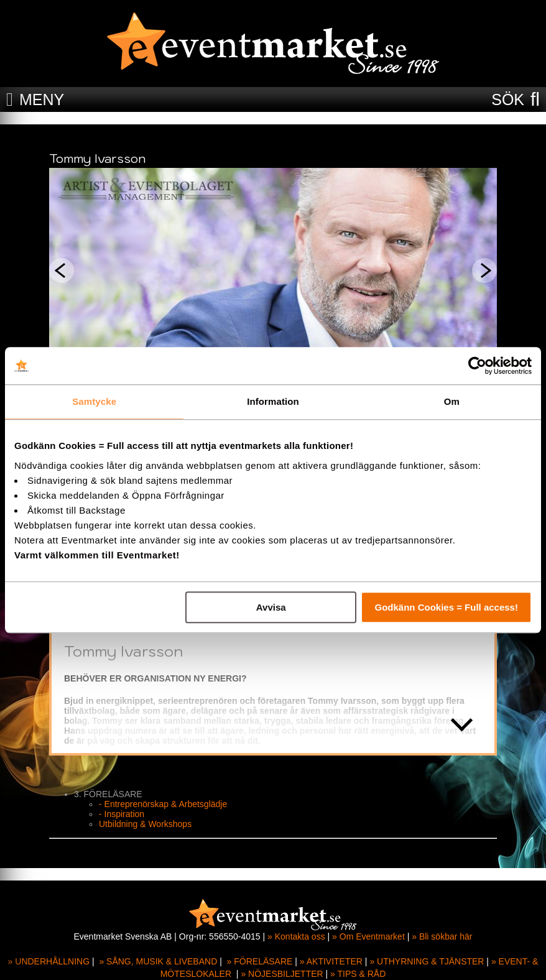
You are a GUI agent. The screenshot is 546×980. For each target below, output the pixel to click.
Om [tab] (452, 401)
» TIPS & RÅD (358, 974)
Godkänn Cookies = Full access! (446, 607)
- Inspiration (122, 814)
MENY (42, 99)
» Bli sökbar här (442, 936)
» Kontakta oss (296, 936)
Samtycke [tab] (94, 401)
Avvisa (271, 607)
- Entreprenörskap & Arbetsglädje (163, 804)
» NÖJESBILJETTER (282, 974)
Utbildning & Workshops (145, 824)
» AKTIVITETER (331, 961)
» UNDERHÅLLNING (49, 961)
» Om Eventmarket (368, 936)
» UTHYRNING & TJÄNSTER (427, 961)
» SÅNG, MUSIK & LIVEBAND (158, 961)
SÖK (508, 99)
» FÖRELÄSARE (260, 961)
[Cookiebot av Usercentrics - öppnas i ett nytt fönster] (477, 366)
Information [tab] (273, 401)
